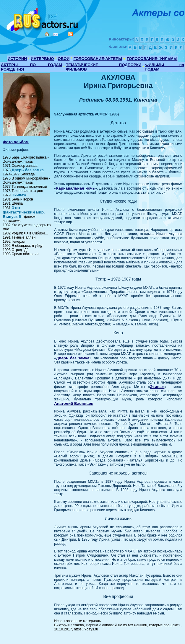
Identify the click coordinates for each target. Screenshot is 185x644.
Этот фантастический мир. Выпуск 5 (24, 212)
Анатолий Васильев (74, 403)
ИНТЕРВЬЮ (42, 59)
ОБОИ (64, 59)
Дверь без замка (28, 170)
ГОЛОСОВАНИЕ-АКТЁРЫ (98, 59)
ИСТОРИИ (17, 59)
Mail (56, 35)
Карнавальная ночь (76, 188)
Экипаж (19, 195)
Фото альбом (16, 142)
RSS (70, 34)
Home (47, 34)
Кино (43, 18)
